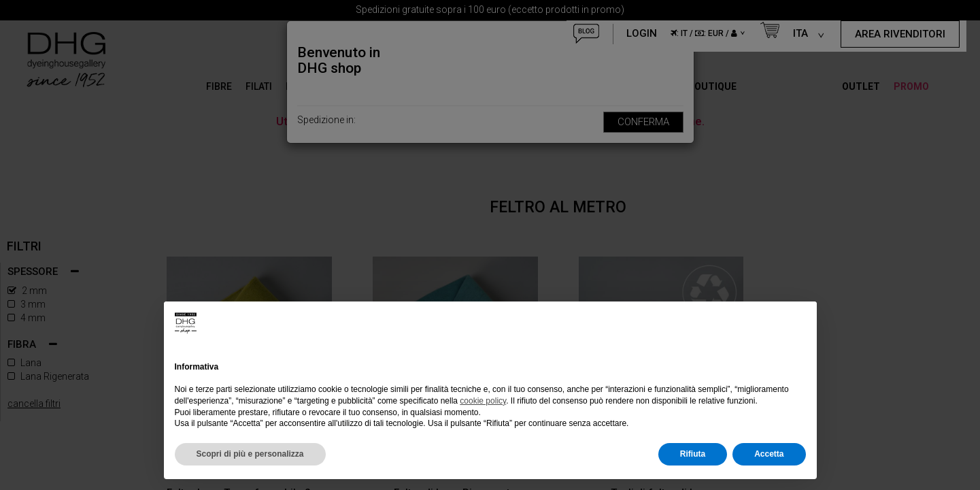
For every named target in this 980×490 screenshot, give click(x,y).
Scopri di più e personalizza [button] (250, 454)
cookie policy (483, 401)
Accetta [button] (769, 454)
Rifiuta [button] (693, 454)
